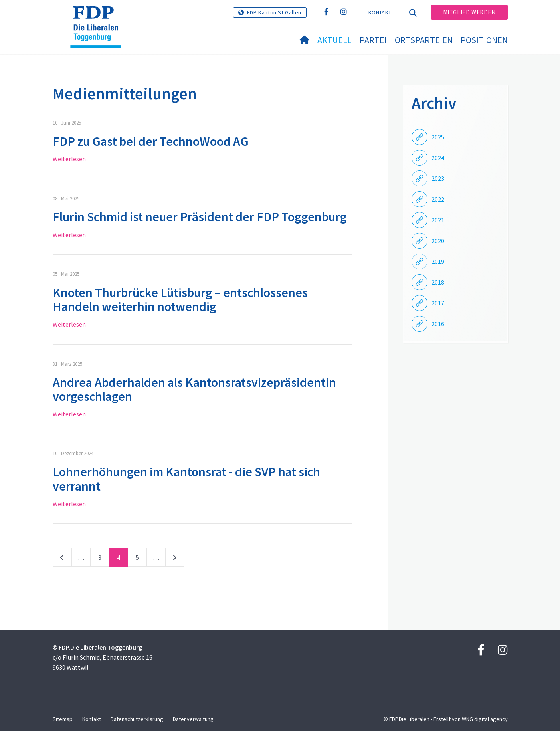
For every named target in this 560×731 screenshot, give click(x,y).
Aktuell (334, 40)
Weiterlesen (69, 159)
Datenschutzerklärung (137, 719)
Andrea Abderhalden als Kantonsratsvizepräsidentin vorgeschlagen (194, 389)
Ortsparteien (424, 40)
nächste (175, 559)
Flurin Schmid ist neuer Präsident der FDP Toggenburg (200, 217)
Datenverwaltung (193, 719)
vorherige (62, 559)
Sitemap (63, 719)
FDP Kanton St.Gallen (274, 12)
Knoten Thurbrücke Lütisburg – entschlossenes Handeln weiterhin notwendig (180, 300)
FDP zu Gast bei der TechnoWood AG (151, 141)
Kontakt (380, 12)
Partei (373, 40)
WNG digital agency (485, 719)
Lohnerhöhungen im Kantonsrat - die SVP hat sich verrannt (186, 479)
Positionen (484, 40)
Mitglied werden (469, 12)
